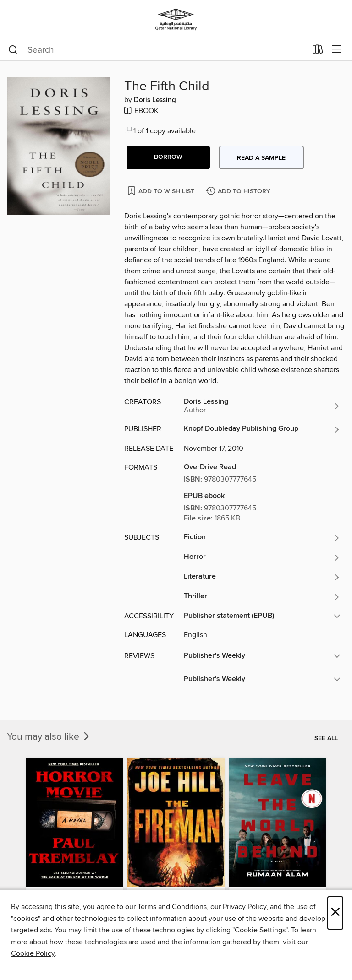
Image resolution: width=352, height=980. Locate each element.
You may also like (49, 737)
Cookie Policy (33, 953)
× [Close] (335, 913)
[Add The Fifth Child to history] (239, 192)
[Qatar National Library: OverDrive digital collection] (176, 19)
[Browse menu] (337, 50)
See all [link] (326, 738)
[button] (168, 157)
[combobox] (157, 50)
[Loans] (318, 51)
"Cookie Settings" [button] (260, 930)
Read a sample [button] (261, 158)
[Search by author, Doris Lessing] (262, 406)
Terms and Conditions (172, 907)
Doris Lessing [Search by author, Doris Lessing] (155, 100)
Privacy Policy (245, 907)
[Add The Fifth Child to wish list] (162, 191)
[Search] (13, 50)
